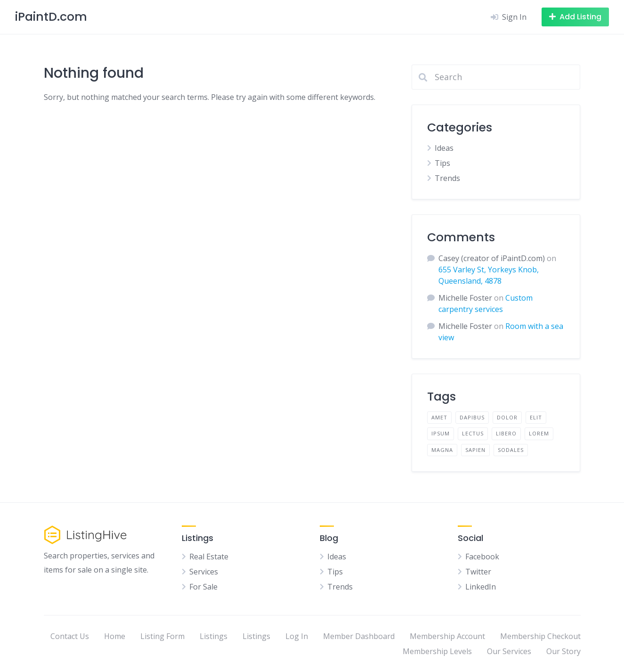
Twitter (478, 572)
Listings (214, 636)
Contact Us (70, 636)
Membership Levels (437, 651)
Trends (447, 178)
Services (204, 572)
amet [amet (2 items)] (439, 417)
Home (115, 636)
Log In (297, 636)
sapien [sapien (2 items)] (475, 450)
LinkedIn (481, 587)
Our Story (563, 651)
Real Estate (209, 557)
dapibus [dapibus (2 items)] (472, 417)
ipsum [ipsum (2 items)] (441, 433)
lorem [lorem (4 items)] (539, 433)
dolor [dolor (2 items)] (507, 417)
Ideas (444, 148)
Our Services (509, 651)
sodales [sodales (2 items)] (511, 450)
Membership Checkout (540, 636)
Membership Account (447, 636)
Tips (442, 163)
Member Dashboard (359, 636)
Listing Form (162, 636)
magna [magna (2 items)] (442, 450)
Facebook (482, 557)
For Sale (203, 587)
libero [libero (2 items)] (506, 433)
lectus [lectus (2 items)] (473, 433)
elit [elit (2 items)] (536, 417)
